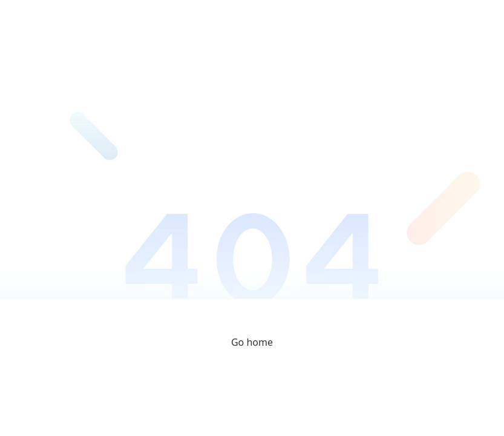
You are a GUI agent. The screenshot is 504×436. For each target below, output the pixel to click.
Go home (252, 342)
